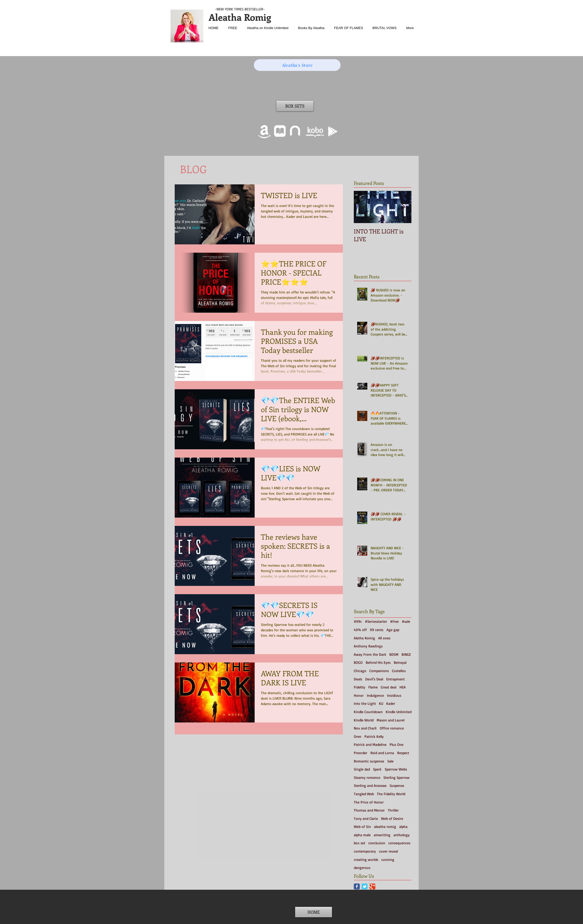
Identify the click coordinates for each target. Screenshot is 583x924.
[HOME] (314, 912)
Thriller (393, 810)
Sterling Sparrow (396, 777)
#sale (406, 621)
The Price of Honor (369, 802)
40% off (360, 630)
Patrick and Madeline (370, 744)
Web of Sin (362, 826)
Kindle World (364, 720)
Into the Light (365, 703)
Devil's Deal (374, 679)
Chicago (360, 671)
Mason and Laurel (391, 720)
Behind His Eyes (378, 662)
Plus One (396, 744)
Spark (377, 769)
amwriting (382, 835)
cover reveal (388, 851)
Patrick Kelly (374, 736)
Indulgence (375, 695)
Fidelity (360, 687)
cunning (388, 859)
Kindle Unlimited (399, 712)
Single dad (362, 769)
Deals (358, 679)
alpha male (362, 835)
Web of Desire (392, 818)
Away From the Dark (370, 654)
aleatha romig (385, 826)
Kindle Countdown (368, 712)
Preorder (361, 753)
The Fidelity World (391, 794)
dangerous (362, 868)
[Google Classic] (372, 886)
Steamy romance (367, 777)
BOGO (358, 662)
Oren (358, 736)
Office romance (392, 728)
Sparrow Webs (396, 769)
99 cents (377, 630)
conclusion (377, 843)
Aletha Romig (364, 638)
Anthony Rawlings (368, 646)
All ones (384, 638)
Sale (390, 761)
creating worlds (366, 859)
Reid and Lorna (382, 753)
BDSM (394, 654)
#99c (358, 621)
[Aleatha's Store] (297, 65)
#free (394, 621)
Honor (359, 695)
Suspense (397, 785)
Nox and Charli (365, 728)
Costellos (399, 671)
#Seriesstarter (376, 621)
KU (381, 703)
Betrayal (400, 662)
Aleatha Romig (240, 17)
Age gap (393, 630)
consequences (399, 843)
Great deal (389, 687)
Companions (379, 671)
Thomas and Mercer (369, 810)
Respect (403, 753)
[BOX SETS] (295, 106)
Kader (391, 703)
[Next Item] (403, 207)
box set (360, 843)
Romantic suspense (369, 761)
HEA (403, 687)
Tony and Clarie (366, 818)
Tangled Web (364, 794)
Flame (373, 687)
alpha (403, 826)
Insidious (394, 695)
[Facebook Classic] (357, 886)
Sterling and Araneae (370, 785)
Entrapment (395, 679)
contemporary (365, 851)
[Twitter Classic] (365, 886)
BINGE (406, 654)
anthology (402, 835)
